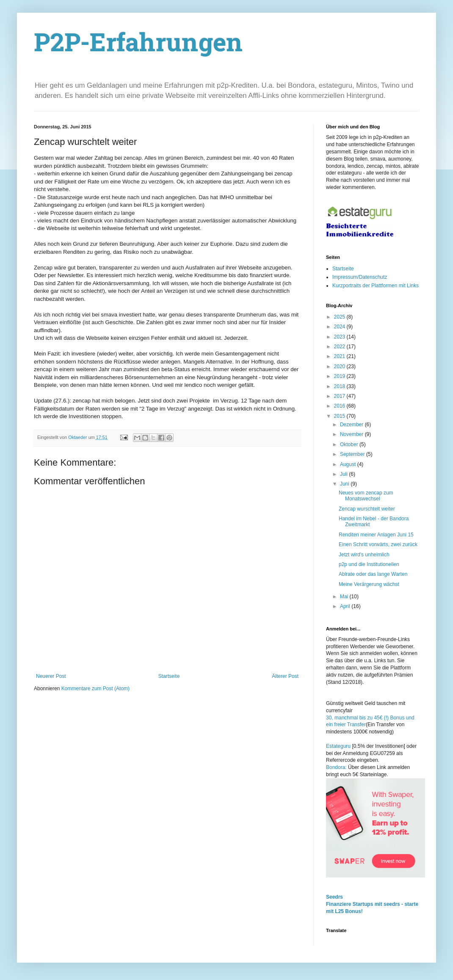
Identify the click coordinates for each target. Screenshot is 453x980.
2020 (340, 366)
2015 (340, 416)
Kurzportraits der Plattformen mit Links (376, 286)
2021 (340, 356)
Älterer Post (285, 676)
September (353, 454)
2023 (340, 337)
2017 (340, 396)
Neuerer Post (51, 676)
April (346, 606)
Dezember (352, 425)
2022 (340, 347)
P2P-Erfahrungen (138, 45)
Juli (344, 474)
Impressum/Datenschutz (360, 277)
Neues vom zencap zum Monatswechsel (366, 496)
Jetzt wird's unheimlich (364, 555)
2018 (340, 386)
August (349, 464)
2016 (340, 406)
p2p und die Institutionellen (369, 564)
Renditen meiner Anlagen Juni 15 (376, 535)
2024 (340, 327)
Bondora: (337, 767)
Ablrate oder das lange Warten (373, 574)
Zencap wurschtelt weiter (367, 509)
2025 (340, 317)
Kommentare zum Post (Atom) (95, 688)
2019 (340, 376)
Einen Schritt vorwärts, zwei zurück (378, 544)
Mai (345, 597)
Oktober (350, 444)
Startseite (169, 676)
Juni (345, 484)
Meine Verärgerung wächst (369, 584)
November (352, 434)
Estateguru (338, 746)
